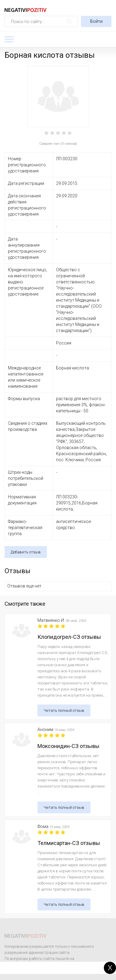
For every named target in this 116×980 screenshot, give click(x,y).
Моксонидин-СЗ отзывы (69, 746)
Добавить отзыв (26, 552)
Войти (96, 21)
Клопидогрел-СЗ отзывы (69, 637)
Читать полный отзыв (64, 710)
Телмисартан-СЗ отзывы (69, 843)
